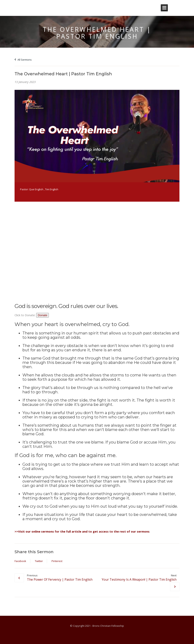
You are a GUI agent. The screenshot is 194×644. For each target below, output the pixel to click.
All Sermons (23, 60)
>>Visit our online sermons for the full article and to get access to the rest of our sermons (82, 531)
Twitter (39, 561)
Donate (42, 315)
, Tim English (51, 189)
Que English (36, 189)
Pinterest (57, 561)
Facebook (20, 561)
